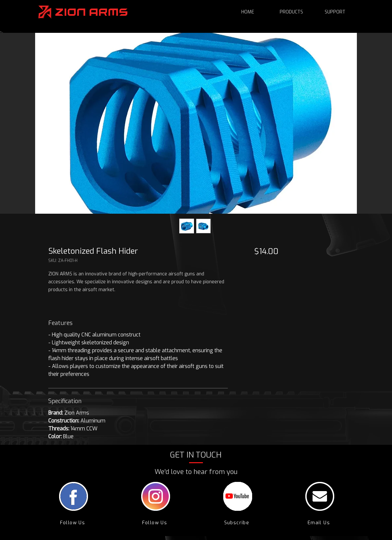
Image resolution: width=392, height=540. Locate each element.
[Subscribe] (238, 523)
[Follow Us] (73, 523)
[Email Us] (320, 523)
